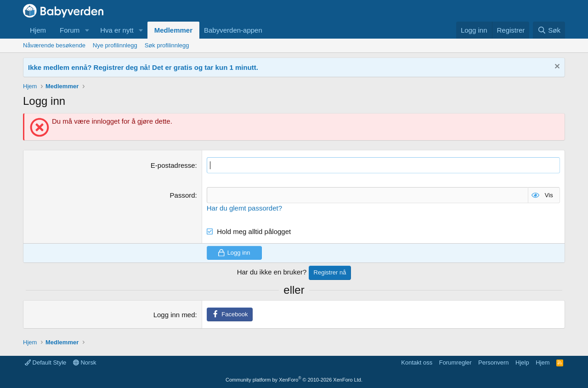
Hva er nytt (117, 30)
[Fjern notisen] (556, 67)
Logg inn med (174, 315)
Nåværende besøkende (54, 45)
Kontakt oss (417, 362)
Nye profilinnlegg (115, 45)
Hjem (38, 30)
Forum (70, 30)
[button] (87, 30)
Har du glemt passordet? (244, 208)
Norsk (85, 362)
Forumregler (455, 362)
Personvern (493, 362)
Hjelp (522, 362)
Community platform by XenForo (294, 380)
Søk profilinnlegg (167, 45)
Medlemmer (173, 30)
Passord (183, 195)
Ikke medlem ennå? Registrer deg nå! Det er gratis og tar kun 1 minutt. (143, 67)
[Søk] (549, 30)
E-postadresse (173, 165)
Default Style (45, 362)
